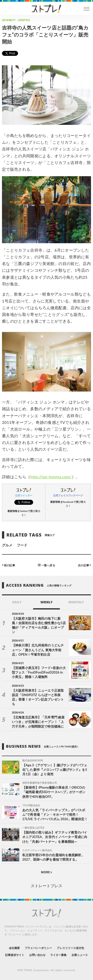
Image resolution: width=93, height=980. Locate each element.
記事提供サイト (15, 955)
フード (22, 545)
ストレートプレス (46, 886)
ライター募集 (58, 955)
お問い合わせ (37, 955)
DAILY (17, 602)
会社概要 (14, 948)
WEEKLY (46, 602)
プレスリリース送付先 (70, 948)
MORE (47, 872)
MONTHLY (76, 602)
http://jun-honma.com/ (51, 477)
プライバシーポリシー (38, 948)
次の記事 (84, 565)
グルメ (7, 545)
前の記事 (9, 565)
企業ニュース (80, 955)
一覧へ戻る (46, 565)
